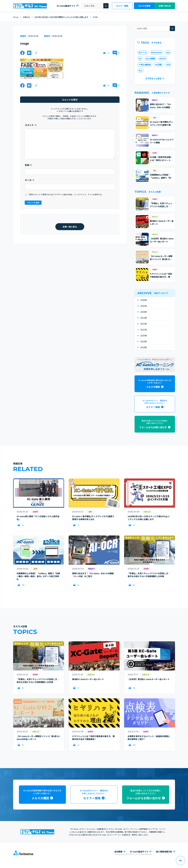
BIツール (143, 52)
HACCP (163, 58)
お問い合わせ (165, 6)
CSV (168, 52)
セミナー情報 (122, 6)
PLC (141, 71)
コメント (31, 125)
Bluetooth (156, 52)
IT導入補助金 (145, 65)
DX (140, 58)
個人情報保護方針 (164, 852)
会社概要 (118, 852)
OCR (168, 65)
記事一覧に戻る (70, 227)
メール (30, 180)
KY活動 (158, 65)
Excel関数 (150, 58)
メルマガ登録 (144, 6)
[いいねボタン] (104, 53)
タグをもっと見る (153, 78)
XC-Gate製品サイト (66, 6)
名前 (28, 165)
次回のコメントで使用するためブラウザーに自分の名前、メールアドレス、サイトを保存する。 (66, 194)
